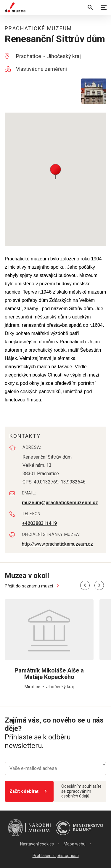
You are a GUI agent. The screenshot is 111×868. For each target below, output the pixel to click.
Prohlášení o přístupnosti (56, 856)
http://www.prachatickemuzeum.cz (57, 544)
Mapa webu (75, 844)
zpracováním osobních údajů (76, 794)
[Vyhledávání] (90, 7)
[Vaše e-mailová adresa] (55, 768)
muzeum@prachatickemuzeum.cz (60, 503)
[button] (55, 171)
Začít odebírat (29, 791)
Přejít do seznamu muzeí (33, 586)
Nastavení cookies (37, 844)
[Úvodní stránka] (15, 7)
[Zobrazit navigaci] (104, 7)
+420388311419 (39, 523)
